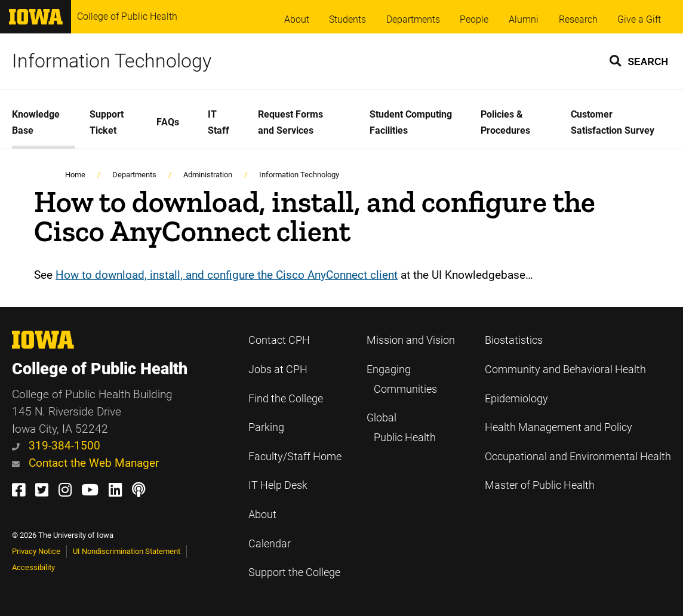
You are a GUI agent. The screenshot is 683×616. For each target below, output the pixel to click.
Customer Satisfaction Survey (613, 122)
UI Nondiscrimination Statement (127, 551)
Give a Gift (639, 19)
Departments (413, 19)
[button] (639, 60)
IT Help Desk (278, 485)
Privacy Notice (36, 551)
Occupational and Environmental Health (578, 457)
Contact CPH (279, 340)
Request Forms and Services (290, 122)
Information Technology (112, 61)
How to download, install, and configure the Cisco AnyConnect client (227, 275)
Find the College (286, 399)
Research (578, 19)
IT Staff (219, 122)
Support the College (294, 572)
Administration (208, 175)
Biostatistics (514, 340)
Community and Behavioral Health (565, 369)
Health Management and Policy (559, 427)
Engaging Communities (402, 379)
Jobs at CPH (278, 369)
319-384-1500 (56, 446)
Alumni (524, 19)
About (297, 19)
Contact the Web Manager (85, 463)
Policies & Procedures (505, 122)
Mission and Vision (411, 340)
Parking (266, 427)
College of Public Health (127, 16)
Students (347, 19)
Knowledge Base (36, 122)
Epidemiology (516, 399)
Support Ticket (107, 122)
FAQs (168, 122)
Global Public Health (401, 428)
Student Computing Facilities (411, 122)
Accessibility (33, 567)
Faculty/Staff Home (295, 457)
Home (75, 175)
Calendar (270, 544)
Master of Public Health (540, 485)
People (474, 19)
